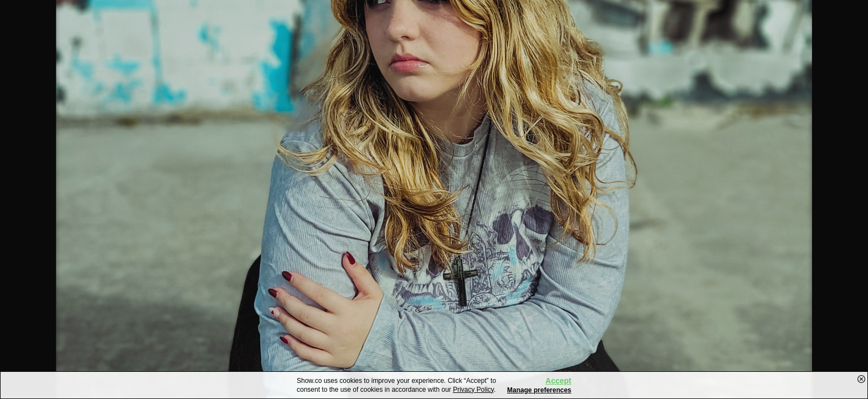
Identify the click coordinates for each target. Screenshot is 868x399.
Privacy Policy (473, 390)
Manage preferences (539, 390)
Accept (558, 381)
